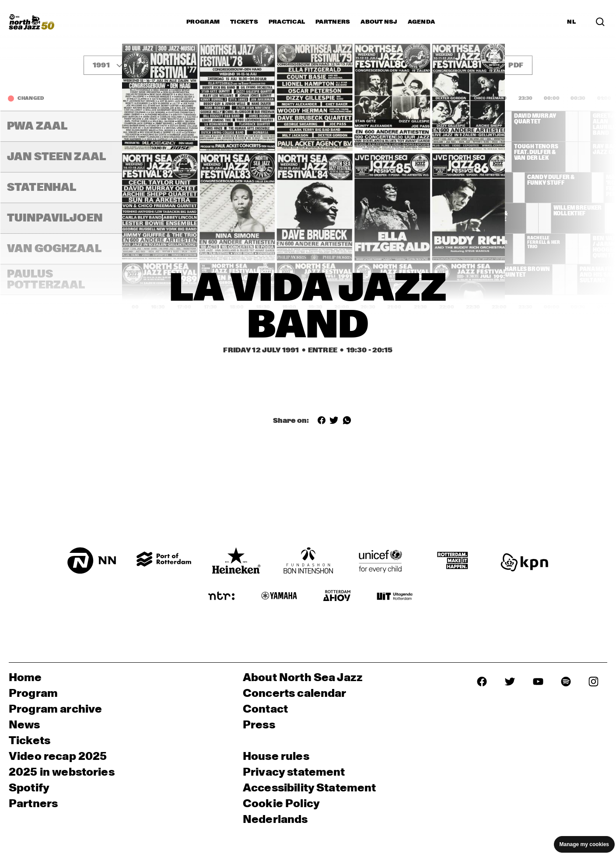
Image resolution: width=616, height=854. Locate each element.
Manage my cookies (584, 844)
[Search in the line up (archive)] (600, 22)
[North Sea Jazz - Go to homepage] (31, 22)
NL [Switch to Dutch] (571, 22)
